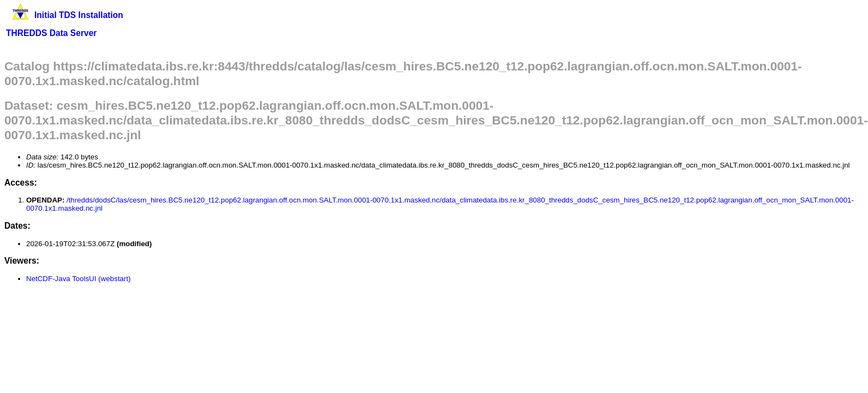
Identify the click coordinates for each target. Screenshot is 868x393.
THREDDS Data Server (51, 33)
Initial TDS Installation (79, 15)
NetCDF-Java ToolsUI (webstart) (79, 279)
